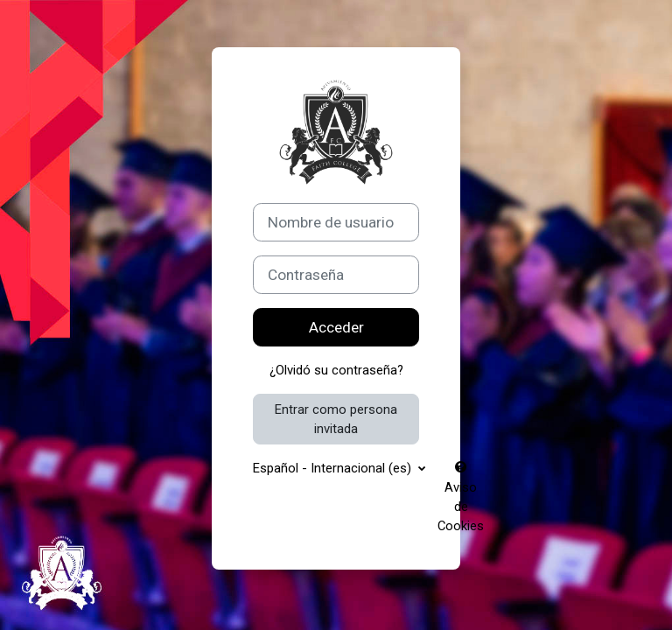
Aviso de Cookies (461, 497)
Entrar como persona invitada (336, 419)
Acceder (336, 327)
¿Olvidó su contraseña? (336, 370)
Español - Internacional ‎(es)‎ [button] (334, 468)
